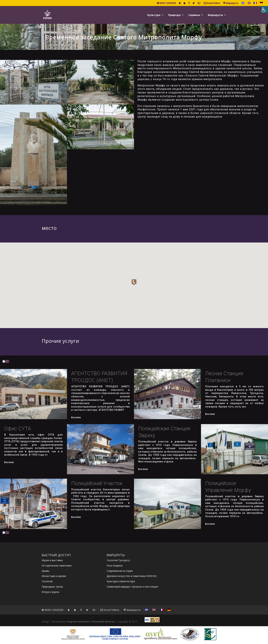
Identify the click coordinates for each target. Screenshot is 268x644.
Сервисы (194, 15)
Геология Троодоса (118, 560)
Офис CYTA (18, 429)
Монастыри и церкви (54, 576)
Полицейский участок (97, 483)
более (76, 417)
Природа (174, 15)
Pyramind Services (104, 621)
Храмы (45, 571)
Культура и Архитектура (121, 581)
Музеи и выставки (52, 560)
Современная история (120, 571)
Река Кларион (115, 566)
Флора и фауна (50, 592)
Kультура (154, 15)
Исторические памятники (57, 566)
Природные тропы (52, 587)
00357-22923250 (166, 3)
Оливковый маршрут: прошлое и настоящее (132, 587)
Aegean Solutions (78, 621)
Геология (47, 581)
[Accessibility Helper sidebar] (265, 9)
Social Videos (212, 3)
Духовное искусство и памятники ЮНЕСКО (132, 576)
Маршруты (231, 3)
